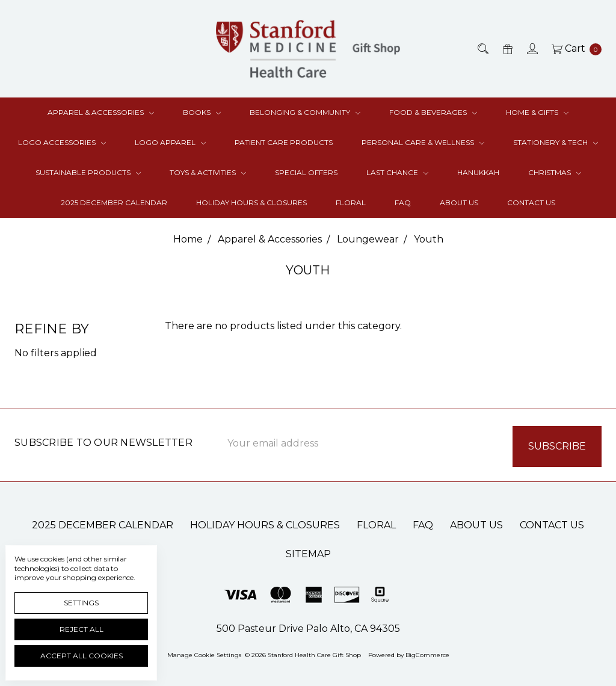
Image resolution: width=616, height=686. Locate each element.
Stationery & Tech (556, 142)
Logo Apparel (170, 142)
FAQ (403, 202)
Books (202, 112)
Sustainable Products (88, 172)
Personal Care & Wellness (423, 142)
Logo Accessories (62, 142)
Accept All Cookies (82, 656)
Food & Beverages (433, 112)
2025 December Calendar (114, 202)
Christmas (555, 172)
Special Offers (306, 172)
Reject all (82, 629)
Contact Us (531, 202)
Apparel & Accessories (101, 112)
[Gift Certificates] (507, 49)
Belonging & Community (305, 112)
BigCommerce (427, 653)
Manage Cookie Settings (204, 653)
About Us (459, 202)
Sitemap (308, 552)
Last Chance (397, 172)
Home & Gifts (537, 112)
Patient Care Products (284, 142)
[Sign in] (531, 49)
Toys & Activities (208, 172)
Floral (351, 202)
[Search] (482, 49)
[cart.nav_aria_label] (573, 49)
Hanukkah (478, 172)
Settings (81, 603)
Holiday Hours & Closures (251, 202)
